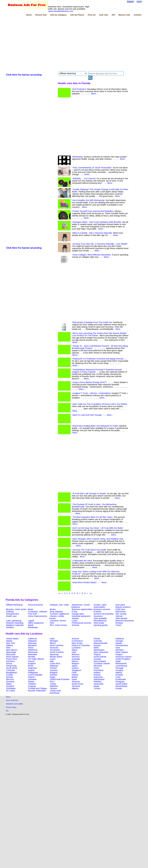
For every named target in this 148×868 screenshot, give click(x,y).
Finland (53, 668)
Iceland (97, 673)
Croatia (9, 675)
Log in (139, 2)
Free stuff (32, 614)
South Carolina (57, 652)
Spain (118, 661)
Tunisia (97, 688)
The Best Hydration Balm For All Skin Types (93, 517)
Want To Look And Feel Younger (87, 415)
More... (94, 94)
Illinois (53, 643)
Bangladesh (12, 673)
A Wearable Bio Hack (82, 561)
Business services (102, 609)
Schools (75, 625)
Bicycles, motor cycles (16, 609)
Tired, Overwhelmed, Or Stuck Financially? (92, 168)
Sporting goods (101, 625)
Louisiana (76, 648)
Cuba (118, 677)
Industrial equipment (81, 616)
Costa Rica (55, 663)
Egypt (52, 677)
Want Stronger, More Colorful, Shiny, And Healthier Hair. (98, 539)
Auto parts (120, 605)
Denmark (98, 666)
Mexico (75, 661)
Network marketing (15, 623)
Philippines (33, 673)
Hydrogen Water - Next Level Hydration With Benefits (97, 222)
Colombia (10, 670)
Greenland (98, 670)
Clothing (10, 612)
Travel (118, 625)
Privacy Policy (11, 707)
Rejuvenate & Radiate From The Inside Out (92, 322)
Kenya (9, 663)
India (52, 639)
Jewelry (75, 618)
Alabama (120, 639)
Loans (75, 621)
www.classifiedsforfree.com (61, 11)
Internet (119, 616)
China (96, 668)
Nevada (32, 657)
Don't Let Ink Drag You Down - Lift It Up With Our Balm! (98, 528)
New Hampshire (101, 652)
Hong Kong (11, 666)
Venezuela (98, 684)
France (31, 661)
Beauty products (123, 607)
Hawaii (119, 643)
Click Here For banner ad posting (24, 75)
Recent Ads (41, 15)
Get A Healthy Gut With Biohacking (88, 200)
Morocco (10, 679)
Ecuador (119, 675)
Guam (53, 659)
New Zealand (100, 661)
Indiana (9, 645)
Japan (75, 666)
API (113, 15)
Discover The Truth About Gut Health (89, 550)
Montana (120, 650)
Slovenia (76, 682)
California (32, 639)
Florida (97, 639)
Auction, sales (100, 605)
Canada (97, 659)
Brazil (31, 666)
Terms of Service (12, 700)
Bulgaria (54, 673)
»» (91, 593)
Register (130, 2)
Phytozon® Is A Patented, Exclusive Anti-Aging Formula (98, 359)
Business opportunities (82, 609)
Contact (137, 15)
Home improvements (37, 616)
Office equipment (36, 623)
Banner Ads (124, 15)
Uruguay (32, 686)
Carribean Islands (102, 663)
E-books (97, 612)
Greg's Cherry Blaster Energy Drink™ (90, 382)
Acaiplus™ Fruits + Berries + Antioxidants (92, 393)
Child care (120, 609)
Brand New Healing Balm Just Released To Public (95, 426)
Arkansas (32, 643)
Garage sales (78, 614)
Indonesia (98, 677)
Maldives (54, 686)
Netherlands (121, 663)
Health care (11, 616)
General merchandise (104, 614)
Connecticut (77, 641)
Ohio (8, 648)
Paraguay (120, 682)
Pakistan (98, 682)
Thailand (32, 684)
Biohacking (78, 157)
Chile (74, 673)
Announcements (35, 605)
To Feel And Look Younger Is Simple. (89, 493)
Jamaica (54, 670)
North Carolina (57, 645)
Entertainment (12, 614)
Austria (31, 670)
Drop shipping (56, 612)
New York (10, 643)
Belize (75, 677)
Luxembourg (121, 666)
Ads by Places (77, 15)
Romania (10, 682)
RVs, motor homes (58, 625)
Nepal (96, 686)
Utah (74, 652)
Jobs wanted (121, 618)
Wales (9, 684)
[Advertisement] (31, 44)
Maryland (32, 645)
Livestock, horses (58, 621)
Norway (10, 677)
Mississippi (11, 652)
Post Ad (92, 15)
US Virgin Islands (36, 659)
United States (12, 639)
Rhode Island (56, 657)
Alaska (9, 641)
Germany (10, 661)
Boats (31, 609)
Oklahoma (33, 650)
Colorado (98, 641)
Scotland (10, 686)
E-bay (74, 612)
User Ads (104, 15)
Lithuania (32, 679)
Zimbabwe (11, 688)
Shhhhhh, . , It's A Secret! (84, 178)
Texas (31, 648)
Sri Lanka (10, 691)
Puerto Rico (12, 659)
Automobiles (99, 607)
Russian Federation (37, 691)
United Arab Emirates (60, 679)
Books (53, 609)
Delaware (32, 641)
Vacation (10, 627)
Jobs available (100, 618)
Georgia (119, 641)
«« (59, 593)
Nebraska (32, 654)
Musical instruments (125, 621)
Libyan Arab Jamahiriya (55, 692)
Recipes (119, 623)
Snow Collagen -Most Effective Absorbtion (92, 255)
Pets (52, 623)
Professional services (81, 623)
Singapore (76, 670)
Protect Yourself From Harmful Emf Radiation (93, 211)
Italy (52, 661)
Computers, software (37, 612)
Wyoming (54, 654)
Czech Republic (35, 675)
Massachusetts (101, 643)
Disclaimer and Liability (14, 704)
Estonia (97, 675)
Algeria (119, 673)
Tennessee (55, 650)
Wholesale (33, 627)
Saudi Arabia (121, 684)
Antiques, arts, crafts (59, 605)
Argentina (32, 668)
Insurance (98, 616)
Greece (75, 668)
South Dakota (100, 657)
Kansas (97, 645)
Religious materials (15, 625)
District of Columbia (81, 645)
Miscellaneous (100, 621)
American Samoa (123, 657)
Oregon (119, 654)
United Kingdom (123, 659)
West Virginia (122, 652)
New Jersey (77, 643)
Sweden (54, 675)
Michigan (54, 641)
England (32, 663)
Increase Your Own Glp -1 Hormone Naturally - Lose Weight (100, 244)
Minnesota (33, 652)
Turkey (53, 684)
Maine (75, 650)
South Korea (77, 684)
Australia (76, 659)
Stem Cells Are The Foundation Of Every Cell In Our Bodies (100, 404)
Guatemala (121, 679)
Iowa (118, 648)
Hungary (119, 670)
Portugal (119, 668)
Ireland (75, 675)
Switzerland (99, 679)
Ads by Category (58, 15)
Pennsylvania (122, 645)
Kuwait (119, 688)
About (8, 697)
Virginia (97, 654)
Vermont (76, 657)
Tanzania (76, 686)
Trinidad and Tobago (37, 688)
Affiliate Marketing (14, 605)
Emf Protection (79, 89)
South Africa (12, 668)
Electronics (121, 612)
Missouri (76, 654)
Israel (74, 679)
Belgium (75, 663)
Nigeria (75, 688)
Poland (31, 677)
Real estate (99, 623)
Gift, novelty (121, 614)
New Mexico (12, 650)
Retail (31, 625)
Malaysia (54, 666)
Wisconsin (11, 654)
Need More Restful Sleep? (85, 582)
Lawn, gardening (14, 621)
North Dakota (12, 657)
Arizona (75, 639)
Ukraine (53, 688)
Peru (52, 682)
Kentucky (54, 648)
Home (29, 15)
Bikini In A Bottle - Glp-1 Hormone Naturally (92, 233)
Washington (99, 650)
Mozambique (121, 686)
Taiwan (31, 682)
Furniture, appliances (60, 614)
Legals (31, 621)
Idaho (96, 648)
